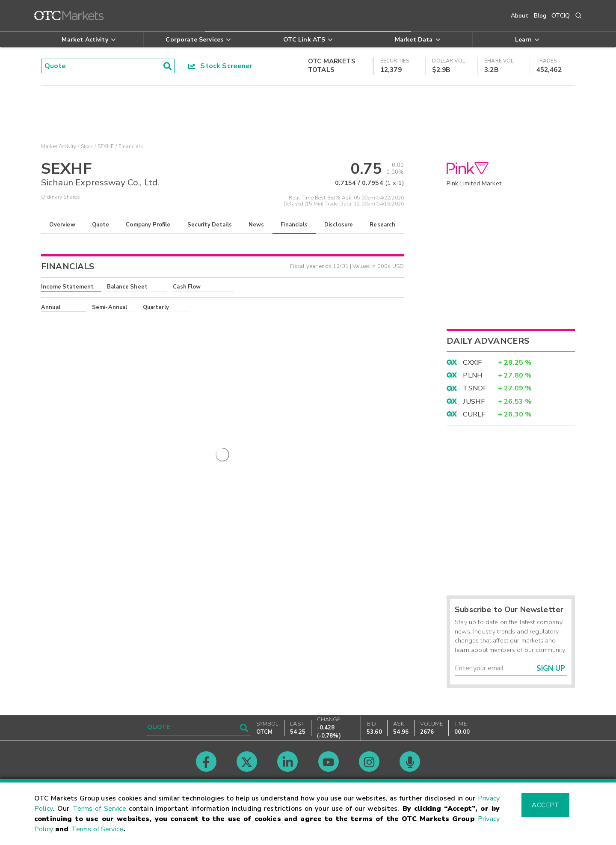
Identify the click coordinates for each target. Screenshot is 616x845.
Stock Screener (221, 66)
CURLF (474, 414)
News (256, 225)
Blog (540, 16)
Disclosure (339, 225)
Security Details (210, 225)
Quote (101, 225)
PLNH (473, 375)
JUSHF (474, 402)
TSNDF (475, 388)
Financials (294, 225)
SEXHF (106, 146)
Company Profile (148, 225)
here (157, 323)
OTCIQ (561, 16)
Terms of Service (99, 809)
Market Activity (59, 146)
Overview (62, 225)
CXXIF (472, 363)
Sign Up (551, 668)
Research (382, 225)
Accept (545, 805)
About (520, 16)
